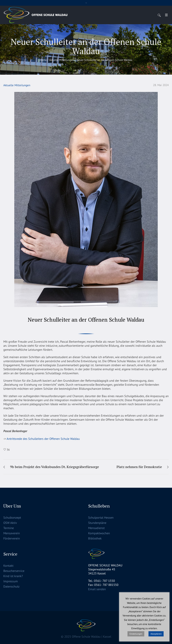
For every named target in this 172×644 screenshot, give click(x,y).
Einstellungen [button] (136, 634)
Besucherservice (14, 571)
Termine (9, 528)
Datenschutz (11, 586)
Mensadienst (96, 528)
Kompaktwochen (99, 533)
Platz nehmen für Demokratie (139, 467)
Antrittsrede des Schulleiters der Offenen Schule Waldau (43, 439)
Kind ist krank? (13, 576)
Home (43, 60)
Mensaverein (12, 533)
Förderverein (12, 538)
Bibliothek (95, 538)
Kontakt (8, 566)
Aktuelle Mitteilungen (62, 60)
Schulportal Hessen (101, 518)
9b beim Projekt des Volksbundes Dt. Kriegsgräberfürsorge (55, 467)
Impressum (11, 581)
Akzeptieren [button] (156, 634)
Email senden (97, 589)
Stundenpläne (97, 523)
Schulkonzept (12, 518)
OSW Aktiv (10, 523)
